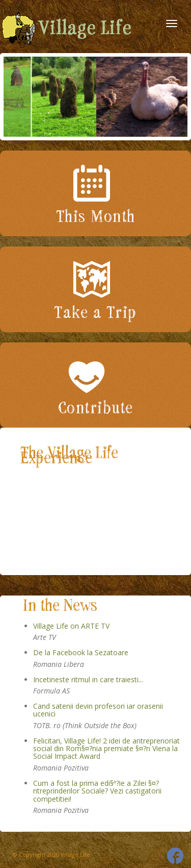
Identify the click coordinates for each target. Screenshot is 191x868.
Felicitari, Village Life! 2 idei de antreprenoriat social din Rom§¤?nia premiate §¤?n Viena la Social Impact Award (106, 749)
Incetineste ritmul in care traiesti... (88, 679)
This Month (96, 217)
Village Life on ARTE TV (71, 626)
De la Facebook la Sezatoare (81, 652)
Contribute (96, 408)
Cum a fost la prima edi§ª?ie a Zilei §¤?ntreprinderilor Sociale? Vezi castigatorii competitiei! (97, 791)
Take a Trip (95, 313)
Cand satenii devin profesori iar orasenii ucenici (98, 710)
